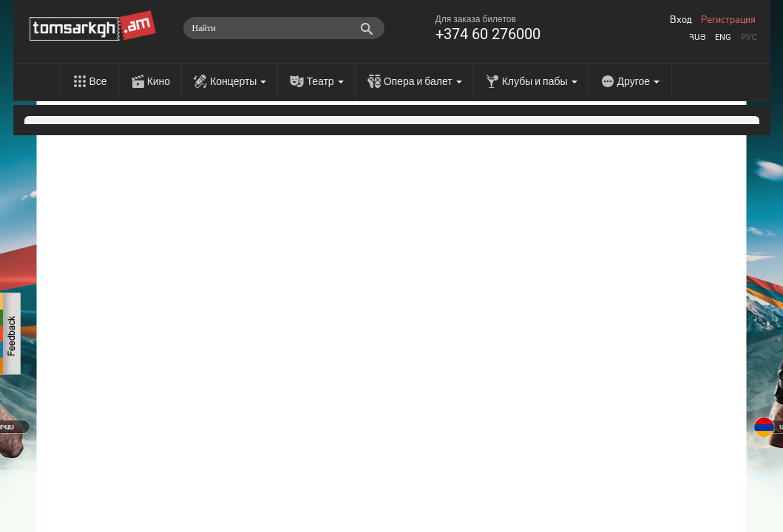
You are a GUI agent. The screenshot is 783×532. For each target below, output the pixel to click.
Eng (723, 37)
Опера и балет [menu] (423, 81)
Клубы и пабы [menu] (540, 81)
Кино (159, 81)
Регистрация (728, 20)
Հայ (697, 37)
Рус (749, 37)
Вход (681, 20)
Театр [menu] (325, 81)
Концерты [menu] (238, 81)
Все (98, 81)
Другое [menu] (638, 81)
